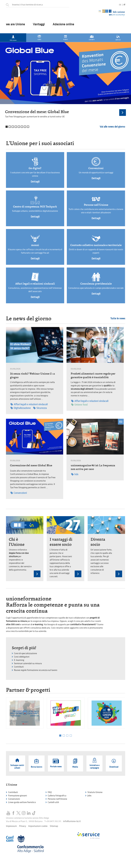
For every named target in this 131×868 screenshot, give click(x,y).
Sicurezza (40, 408)
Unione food (79, 405)
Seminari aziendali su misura (28, 664)
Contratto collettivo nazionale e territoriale (96, 245)
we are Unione (15, 24)
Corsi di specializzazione (25, 653)
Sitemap (54, 826)
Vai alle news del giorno (112, 127)
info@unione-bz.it (72, 821)
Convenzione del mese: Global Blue (37, 112)
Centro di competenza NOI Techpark (35, 207)
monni (35, 245)
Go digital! (35, 168)
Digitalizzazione (21, 408)
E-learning (19, 660)
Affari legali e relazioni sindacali (35, 284)
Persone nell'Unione (96, 205)
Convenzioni (96, 168)
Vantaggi (39, 24)
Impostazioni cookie (38, 826)
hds (75, 474)
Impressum (11, 826)
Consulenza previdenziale (96, 284)
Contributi (19, 667)
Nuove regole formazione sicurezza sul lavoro (36, 670)
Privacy (22, 826)
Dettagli (35, 182)
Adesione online (63, 24)
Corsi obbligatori (22, 657)
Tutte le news (118, 318)
